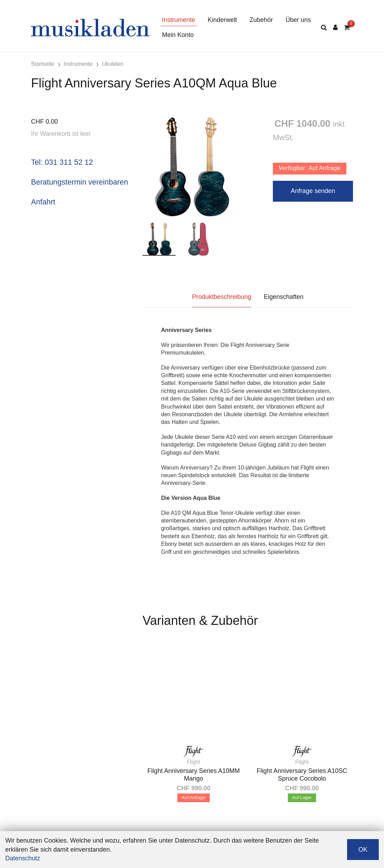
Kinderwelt (222, 20)
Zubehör (261, 20)
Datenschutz (23, 858)
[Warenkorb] (347, 28)
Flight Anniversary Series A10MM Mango (194, 775)
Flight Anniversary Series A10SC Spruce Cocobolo (302, 775)
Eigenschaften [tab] (284, 297)
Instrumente (179, 20)
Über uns (298, 20)
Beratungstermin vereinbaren (79, 182)
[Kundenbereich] (335, 28)
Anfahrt (43, 202)
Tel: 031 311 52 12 (62, 162)
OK (363, 850)
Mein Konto (178, 35)
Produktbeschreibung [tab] (222, 297)
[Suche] (324, 28)
